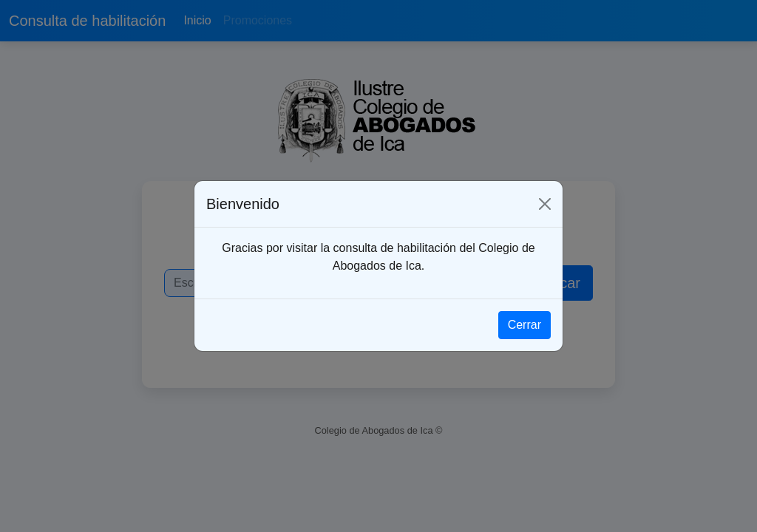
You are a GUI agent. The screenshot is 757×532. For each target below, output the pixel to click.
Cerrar (525, 325)
